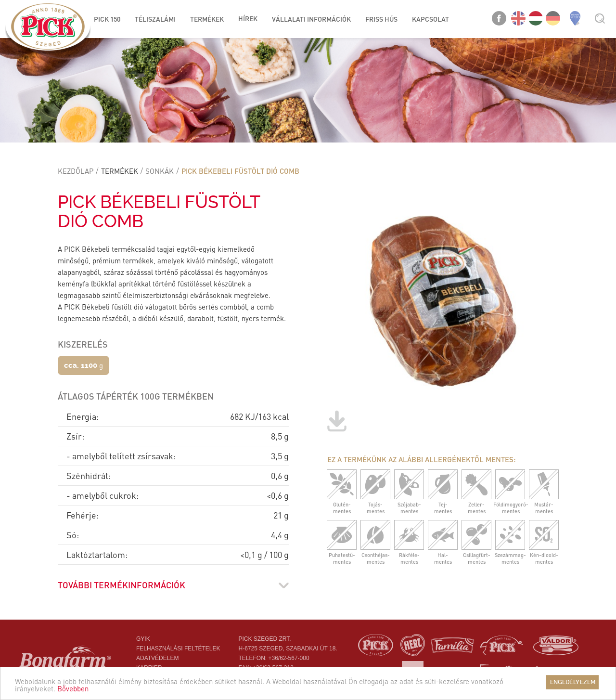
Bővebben (73, 691)
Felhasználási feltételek (178, 648)
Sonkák (160, 171)
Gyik (143, 639)
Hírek (248, 18)
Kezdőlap (76, 171)
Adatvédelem (157, 658)
